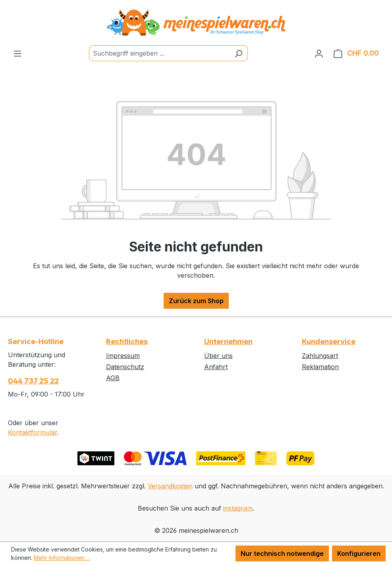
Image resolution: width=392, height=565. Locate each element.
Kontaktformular (33, 432)
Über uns (218, 356)
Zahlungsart (320, 356)
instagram (238, 508)
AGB (113, 378)
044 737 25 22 (33, 381)
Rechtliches (127, 342)
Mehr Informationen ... (62, 558)
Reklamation (320, 367)
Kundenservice (329, 342)
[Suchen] (238, 53)
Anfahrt (216, 367)
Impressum (123, 356)
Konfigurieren (359, 553)
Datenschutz (125, 367)
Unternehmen (228, 342)
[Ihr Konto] (319, 53)
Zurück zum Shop (196, 301)
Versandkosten (170, 486)
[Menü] (17, 53)
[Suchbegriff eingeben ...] (159, 53)
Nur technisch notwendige (282, 553)
